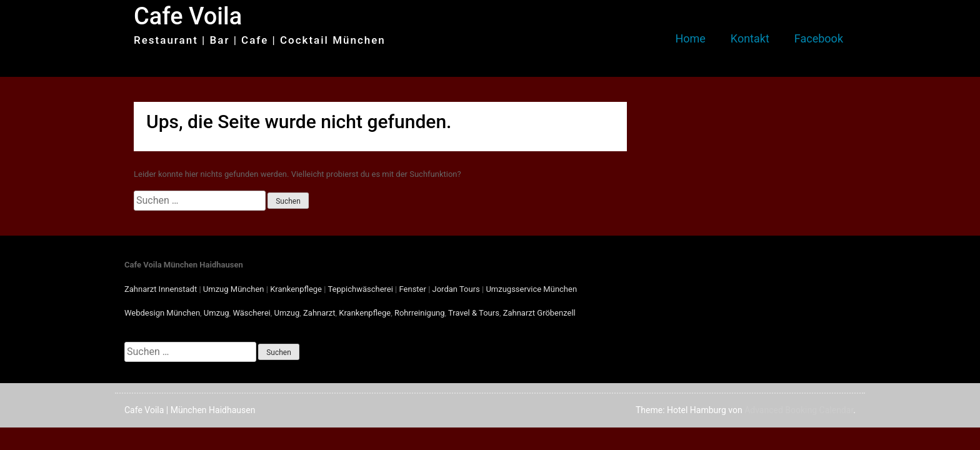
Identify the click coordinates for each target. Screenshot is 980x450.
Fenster (413, 289)
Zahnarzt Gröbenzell (539, 313)
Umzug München (234, 289)
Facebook (819, 38)
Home (690, 38)
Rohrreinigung (420, 313)
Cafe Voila (188, 16)
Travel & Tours (474, 313)
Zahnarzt (319, 313)
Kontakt (750, 38)
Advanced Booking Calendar (799, 410)
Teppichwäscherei (360, 289)
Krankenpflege (296, 289)
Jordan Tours (456, 289)
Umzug (217, 313)
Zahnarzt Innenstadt (161, 289)
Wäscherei (251, 313)
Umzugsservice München (531, 289)
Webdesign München (162, 313)
